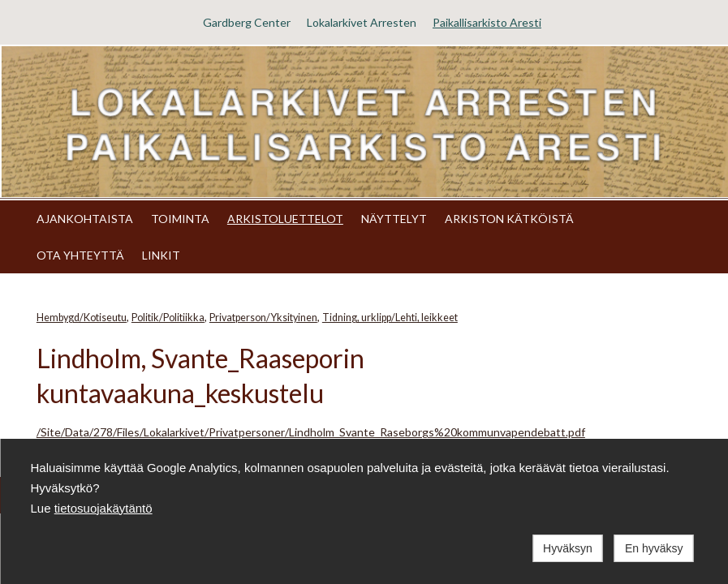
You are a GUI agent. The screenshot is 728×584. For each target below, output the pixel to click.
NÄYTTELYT (394, 219)
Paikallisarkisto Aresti (487, 22)
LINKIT (161, 255)
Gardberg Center (247, 22)
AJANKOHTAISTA (85, 219)
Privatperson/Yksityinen (263, 318)
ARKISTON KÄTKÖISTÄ (509, 219)
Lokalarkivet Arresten (362, 22)
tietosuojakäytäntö (103, 508)
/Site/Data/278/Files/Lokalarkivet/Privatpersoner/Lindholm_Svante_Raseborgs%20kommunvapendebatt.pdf (311, 432)
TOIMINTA (180, 219)
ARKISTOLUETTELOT (285, 219)
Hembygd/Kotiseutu (82, 318)
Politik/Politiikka (168, 318)
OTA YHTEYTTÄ (80, 255)
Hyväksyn (568, 548)
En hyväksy (654, 548)
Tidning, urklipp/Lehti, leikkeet (390, 318)
